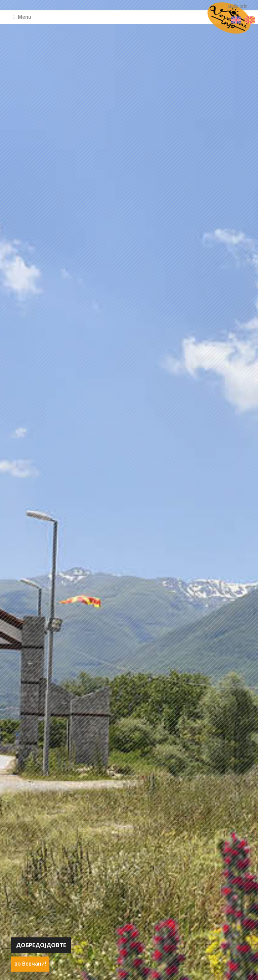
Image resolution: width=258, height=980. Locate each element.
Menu (22, 17)
